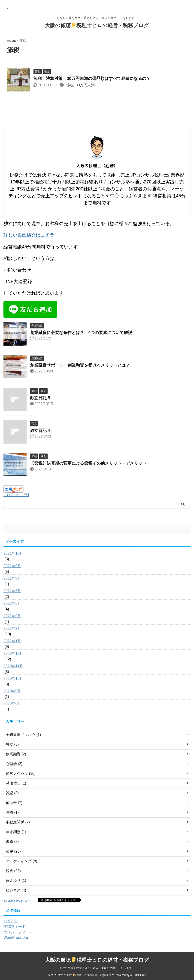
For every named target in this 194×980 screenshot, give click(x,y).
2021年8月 (12, 578)
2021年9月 (12, 566)
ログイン (11, 921)
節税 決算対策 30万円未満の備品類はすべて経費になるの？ (94, 79)
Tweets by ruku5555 (20, 901)
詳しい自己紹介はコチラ (29, 235)
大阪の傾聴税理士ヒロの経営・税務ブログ (97, 25)
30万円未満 (85, 85)
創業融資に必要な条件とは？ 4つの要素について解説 (81, 333)
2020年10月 (13, 679)
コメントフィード (18, 932)
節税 (70, 85)
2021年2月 (12, 629)
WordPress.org (16, 937)
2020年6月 (12, 704)
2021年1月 (12, 641)
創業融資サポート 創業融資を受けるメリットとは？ (80, 365)
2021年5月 (12, 616)
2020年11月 (13, 666)
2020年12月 (13, 654)
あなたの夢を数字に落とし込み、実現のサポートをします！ (97, 968)
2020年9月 (12, 691)
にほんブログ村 (16, 495)
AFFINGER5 (138, 975)
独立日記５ (40, 398)
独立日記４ (40, 431)
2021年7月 (12, 591)
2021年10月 (13, 553)
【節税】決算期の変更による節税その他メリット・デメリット (90, 463)
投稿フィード (15, 927)
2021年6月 (12, 603)
